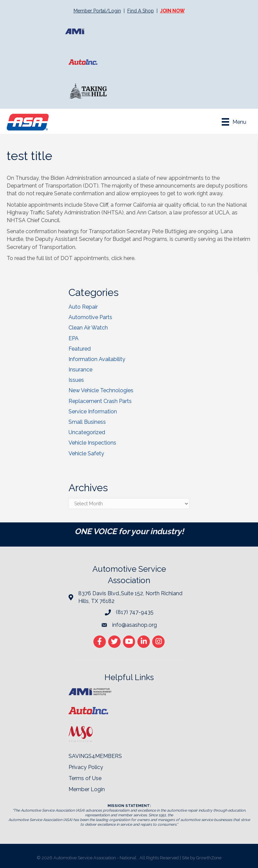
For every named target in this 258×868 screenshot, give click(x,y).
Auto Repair (83, 307)
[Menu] (234, 122)
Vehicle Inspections (92, 443)
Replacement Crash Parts (100, 401)
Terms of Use (85, 778)
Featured (80, 349)
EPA (74, 338)
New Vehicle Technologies (101, 390)
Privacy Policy (86, 767)
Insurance (80, 370)
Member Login (87, 789)
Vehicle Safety (86, 453)
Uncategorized (87, 432)
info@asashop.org (135, 625)
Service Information (93, 412)
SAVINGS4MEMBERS (95, 756)
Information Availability (97, 359)
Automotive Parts (90, 317)
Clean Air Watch (88, 328)
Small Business (87, 422)
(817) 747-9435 (135, 612)
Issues (76, 380)
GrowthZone (209, 858)
